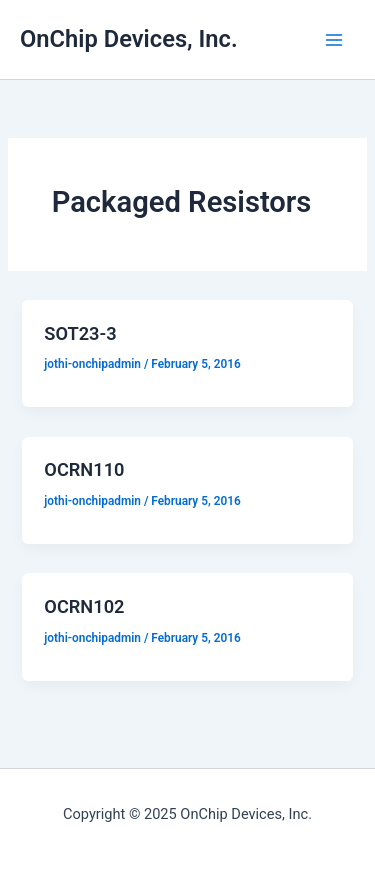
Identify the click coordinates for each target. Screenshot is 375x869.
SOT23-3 (80, 333)
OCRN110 (84, 469)
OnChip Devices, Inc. (129, 39)
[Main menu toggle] (334, 40)
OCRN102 (84, 606)
